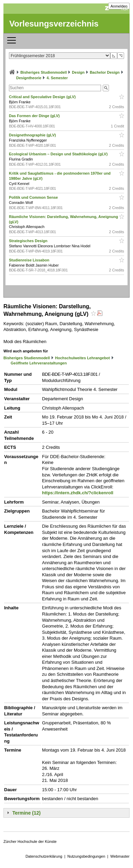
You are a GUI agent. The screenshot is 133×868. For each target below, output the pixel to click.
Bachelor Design (105, 72)
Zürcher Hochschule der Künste (30, 841)
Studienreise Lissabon (30, 260)
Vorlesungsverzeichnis (54, 24)
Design (78, 72)
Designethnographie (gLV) (33, 135)
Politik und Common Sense (34, 197)
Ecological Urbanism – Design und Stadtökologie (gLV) (59, 154)
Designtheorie (29, 78)
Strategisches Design (29, 241)
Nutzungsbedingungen (86, 856)
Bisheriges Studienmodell (43, 72)
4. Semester (57, 78)
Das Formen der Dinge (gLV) (35, 116)
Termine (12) (26, 813)
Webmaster (120, 856)
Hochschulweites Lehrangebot (82, 358)
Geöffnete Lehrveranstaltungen (39, 363)
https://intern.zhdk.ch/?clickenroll (77, 493)
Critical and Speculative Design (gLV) (43, 97)
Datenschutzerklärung (44, 856)
